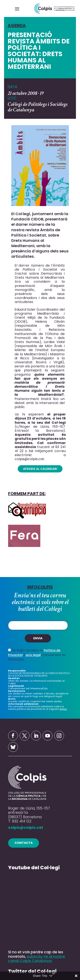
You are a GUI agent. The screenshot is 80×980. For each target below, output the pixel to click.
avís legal (33, 655)
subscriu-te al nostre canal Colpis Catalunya (37, 958)
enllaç (63, 709)
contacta (24, 843)
